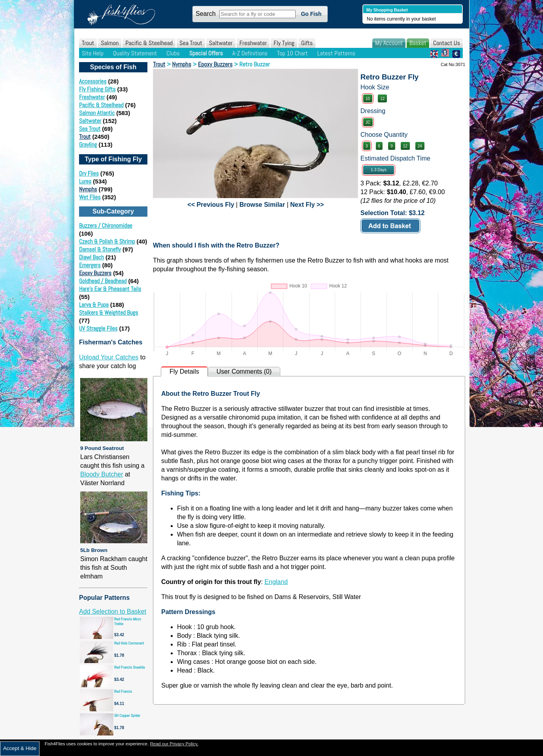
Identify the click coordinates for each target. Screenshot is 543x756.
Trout (88, 43)
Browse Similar (262, 205)
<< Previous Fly (211, 205)
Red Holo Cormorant (129, 643)
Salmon (110, 43)
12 (382, 99)
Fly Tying (284, 43)
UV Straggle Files (98, 328)
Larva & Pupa (94, 305)
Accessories (93, 81)
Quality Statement (135, 53)
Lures (85, 181)
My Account (389, 43)
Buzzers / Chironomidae (106, 226)
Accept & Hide (20, 748)
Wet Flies (90, 197)
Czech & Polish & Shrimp (107, 241)
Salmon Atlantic (97, 113)
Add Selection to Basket (113, 611)
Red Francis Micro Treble (128, 621)
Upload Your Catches (109, 357)
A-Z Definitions (250, 53)
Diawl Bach (91, 257)
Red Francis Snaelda (129, 667)
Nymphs (88, 189)
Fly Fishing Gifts (97, 89)
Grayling (88, 145)
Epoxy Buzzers (95, 273)
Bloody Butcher (102, 474)
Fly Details (184, 371)
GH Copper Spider (127, 715)
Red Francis (123, 691)
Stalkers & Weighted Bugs (108, 313)
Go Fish (311, 14)
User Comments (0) (244, 371)
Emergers (90, 265)
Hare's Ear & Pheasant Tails (110, 289)
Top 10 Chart (292, 53)
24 (420, 146)
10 (368, 99)
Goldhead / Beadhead (103, 281)
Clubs (173, 53)
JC (368, 122)
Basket (418, 43)
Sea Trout (191, 43)
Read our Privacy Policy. (174, 744)
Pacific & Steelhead (149, 43)
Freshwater (253, 43)
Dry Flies (89, 173)
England (276, 582)
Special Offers (206, 53)
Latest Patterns (336, 53)
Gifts (307, 43)
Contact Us (447, 43)
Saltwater (221, 43)
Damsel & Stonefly (100, 249)
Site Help (93, 53)
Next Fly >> (307, 205)
